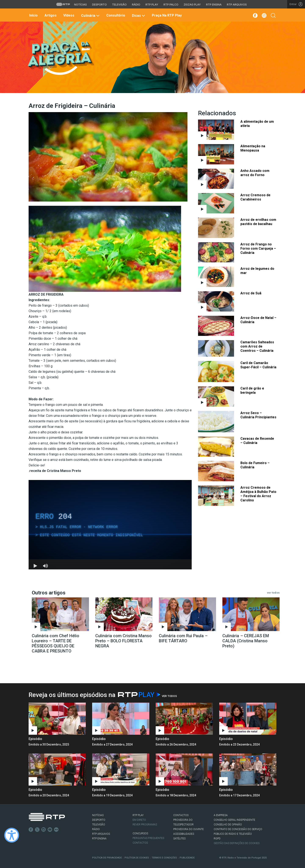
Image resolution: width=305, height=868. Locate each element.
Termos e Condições (164, 858)
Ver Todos (169, 696)
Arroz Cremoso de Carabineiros (255, 197)
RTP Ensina (99, 839)
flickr (56, 830)
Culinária (90, 16)
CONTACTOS (181, 815)
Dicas (138, 16)
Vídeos (68, 15)
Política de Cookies (137, 858)
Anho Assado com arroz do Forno (255, 173)
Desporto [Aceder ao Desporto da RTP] (99, 5)
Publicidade (187, 858)
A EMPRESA (221, 815)
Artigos (50, 15)
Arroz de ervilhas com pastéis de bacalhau (258, 222)
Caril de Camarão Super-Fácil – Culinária (258, 365)
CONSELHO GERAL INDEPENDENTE (234, 820)
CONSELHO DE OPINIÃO (228, 825)
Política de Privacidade (107, 858)
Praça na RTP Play (166, 15)
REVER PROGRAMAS (145, 825)
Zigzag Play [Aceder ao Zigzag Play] (192, 5)
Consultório (115, 15)
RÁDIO (96, 829)
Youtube (50, 830)
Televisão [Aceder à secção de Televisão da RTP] (119, 5)
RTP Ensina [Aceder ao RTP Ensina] (214, 5)
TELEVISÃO (99, 825)
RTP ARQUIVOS (101, 834)
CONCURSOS (140, 833)
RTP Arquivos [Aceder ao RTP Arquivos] (237, 5)
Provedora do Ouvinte (189, 829)
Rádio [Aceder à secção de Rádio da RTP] (136, 5)
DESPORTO (99, 820)
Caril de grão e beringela (252, 390)
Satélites (179, 839)
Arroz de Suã (251, 293)
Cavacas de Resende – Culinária (257, 441)
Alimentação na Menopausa (253, 148)
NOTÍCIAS (98, 815)
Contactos (140, 843)
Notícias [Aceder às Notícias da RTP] (80, 5)
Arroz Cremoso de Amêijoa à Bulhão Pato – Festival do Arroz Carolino (258, 494)
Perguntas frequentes (148, 838)
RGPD (217, 839)
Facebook (31, 830)
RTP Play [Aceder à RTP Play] (152, 5)
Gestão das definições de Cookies (237, 843)
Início (33, 15)
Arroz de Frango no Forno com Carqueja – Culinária (258, 248)
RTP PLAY (138, 815)
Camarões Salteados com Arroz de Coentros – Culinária (257, 346)
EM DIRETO (139, 820)
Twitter (37, 830)
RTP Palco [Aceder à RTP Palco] (171, 5)
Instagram (44, 830)
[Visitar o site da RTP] (63, 4)
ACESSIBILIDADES (184, 834)
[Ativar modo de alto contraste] (12, 835)
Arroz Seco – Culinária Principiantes (258, 415)
